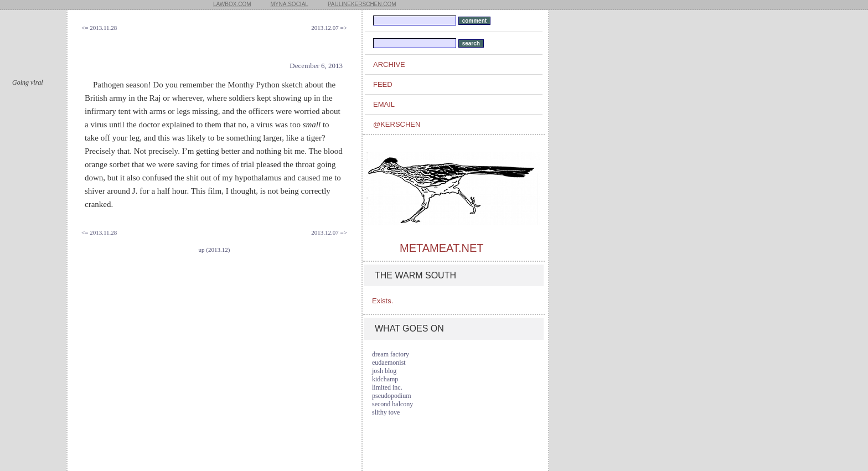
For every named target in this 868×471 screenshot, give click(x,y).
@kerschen (397, 124)
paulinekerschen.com (362, 4)
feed (383, 84)
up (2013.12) (215, 250)
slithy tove (386, 412)
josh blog (384, 371)
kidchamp (385, 379)
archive (389, 64)
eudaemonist (389, 363)
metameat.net (441, 248)
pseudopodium (392, 396)
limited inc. (387, 387)
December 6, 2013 (316, 66)
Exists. (383, 301)
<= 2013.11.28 (99, 28)
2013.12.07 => (329, 28)
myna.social (290, 4)
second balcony (392, 404)
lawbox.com (232, 4)
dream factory (391, 354)
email (384, 104)
